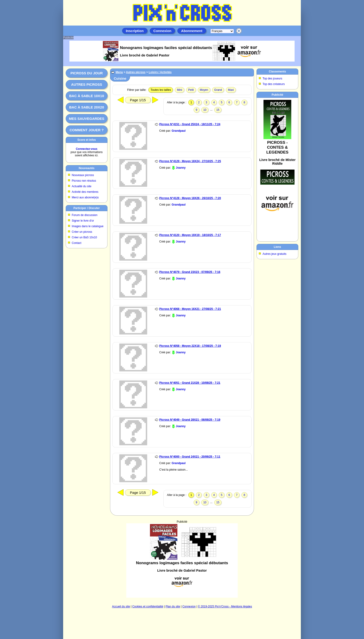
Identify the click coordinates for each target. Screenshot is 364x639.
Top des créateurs (274, 84)
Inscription (135, 31)
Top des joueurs (272, 79)
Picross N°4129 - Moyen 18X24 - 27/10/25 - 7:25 (190, 161)
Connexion (162, 31)
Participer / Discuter (86, 208)
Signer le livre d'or (83, 221)
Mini (179, 90)
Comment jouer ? (87, 130)
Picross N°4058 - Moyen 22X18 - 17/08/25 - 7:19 (190, 346)
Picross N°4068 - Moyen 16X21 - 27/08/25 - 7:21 (190, 309)
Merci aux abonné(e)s (85, 197)
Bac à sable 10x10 (87, 96)
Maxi (231, 90)
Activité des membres (85, 192)
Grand (218, 90)
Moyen (204, 90)
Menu (119, 72)
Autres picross (86, 84)
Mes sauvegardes (87, 119)
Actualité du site (82, 186)
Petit (191, 90)
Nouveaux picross (83, 175)
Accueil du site (121, 606)
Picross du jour (86, 73)
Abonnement (192, 31)
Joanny (181, 168)
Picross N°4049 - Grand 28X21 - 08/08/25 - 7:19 (190, 420)
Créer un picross (82, 232)
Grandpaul (179, 131)
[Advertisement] (182, 560)
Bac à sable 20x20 (87, 107)
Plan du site (173, 606)
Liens (277, 247)
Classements (277, 72)
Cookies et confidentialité (148, 606)
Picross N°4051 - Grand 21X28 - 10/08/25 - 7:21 (190, 383)
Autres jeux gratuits (275, 254)
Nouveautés (87, 168)
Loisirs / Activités (160, 72)
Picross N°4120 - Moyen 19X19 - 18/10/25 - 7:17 (190, 235)
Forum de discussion (85, 215)
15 (218, 110)
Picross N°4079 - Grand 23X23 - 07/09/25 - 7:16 (190, 272)
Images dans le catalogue (88, 226)
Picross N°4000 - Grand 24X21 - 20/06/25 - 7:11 (190, 457)
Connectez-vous (87, 149)
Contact (76, 243)
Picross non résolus (84, 181)
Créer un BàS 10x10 (84, 237)
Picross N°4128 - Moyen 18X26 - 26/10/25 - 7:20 (190, 198)
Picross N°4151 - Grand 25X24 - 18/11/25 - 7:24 (190, 124)
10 (205, 110)
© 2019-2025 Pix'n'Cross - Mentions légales (225, 606)
